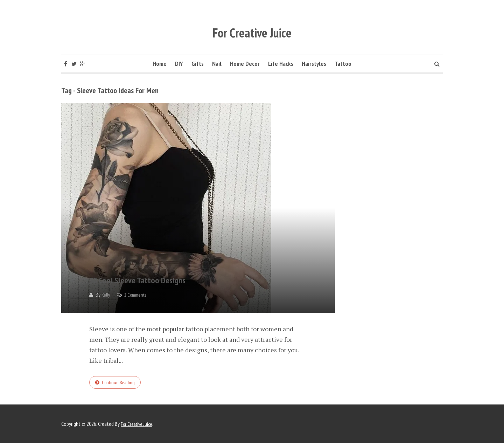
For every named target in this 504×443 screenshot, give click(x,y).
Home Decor (245, 64)
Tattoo (343, 64)
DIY (179, 64)
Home (160, 64)
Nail (217, 64)
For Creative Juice (252, 27)
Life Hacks (281, 64)
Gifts (198, 64)
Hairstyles (314, 64)
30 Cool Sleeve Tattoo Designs (180, 277)
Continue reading (120, 383)
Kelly (106, 295)
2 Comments (138, 295)
